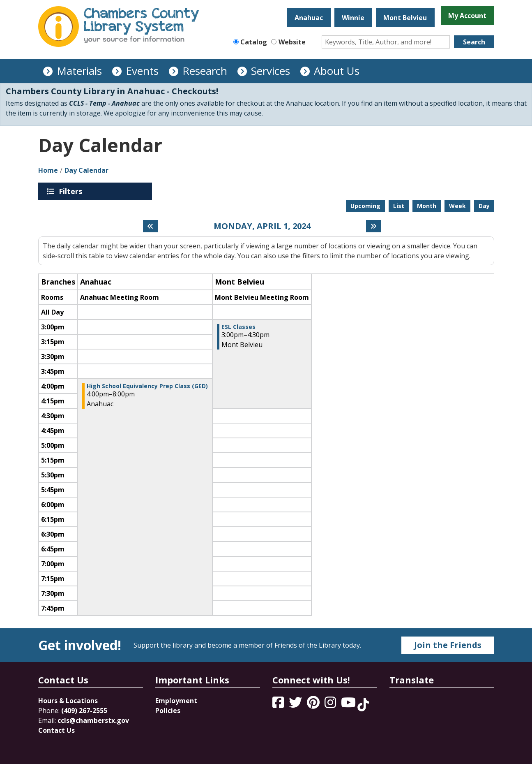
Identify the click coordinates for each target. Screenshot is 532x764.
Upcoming (365, 206)
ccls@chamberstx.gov (93, 720)
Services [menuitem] (271, 71)
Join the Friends (448, 645)
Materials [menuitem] (79, 71)
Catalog (254, 42)
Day (484, 206)
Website (292, 42)
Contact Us (56, 730)
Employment (176, 701)
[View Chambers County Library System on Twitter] (296, 705)
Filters (72, 191)
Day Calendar (86, 170)
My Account (467, 16)
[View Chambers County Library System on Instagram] (331, 705)
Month (427, 206)
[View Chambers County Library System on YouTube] (349, 705)
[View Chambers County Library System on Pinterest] (314, 705)
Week (457, 206)
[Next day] (374, 226)
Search (474, 42)
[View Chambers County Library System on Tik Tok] (363, 705)
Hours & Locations (68, 701)
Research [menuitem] (205, 71)
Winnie (353, 18)
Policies (168, 711)
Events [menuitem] (142, 71)
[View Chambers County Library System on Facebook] (279, 705)
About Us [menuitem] (337, 71)
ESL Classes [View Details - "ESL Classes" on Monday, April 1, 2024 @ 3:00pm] (238, 327)
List (399, 206)
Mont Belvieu (405, 18)
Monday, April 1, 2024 (262, 226)
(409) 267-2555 (84, 711)
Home (48, 170)
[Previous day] (151, 226)
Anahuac (309, 18)
